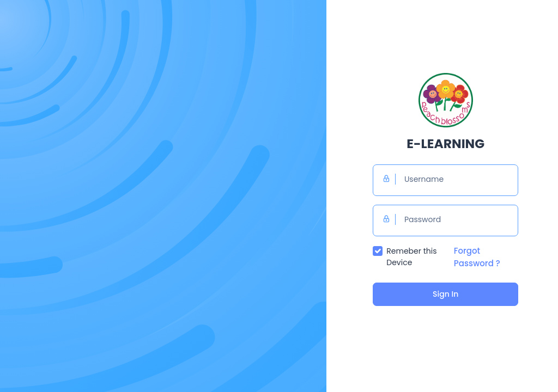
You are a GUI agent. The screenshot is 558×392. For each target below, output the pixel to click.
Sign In (445, 294)
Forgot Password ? (477, 257)
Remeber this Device (411, 257)
